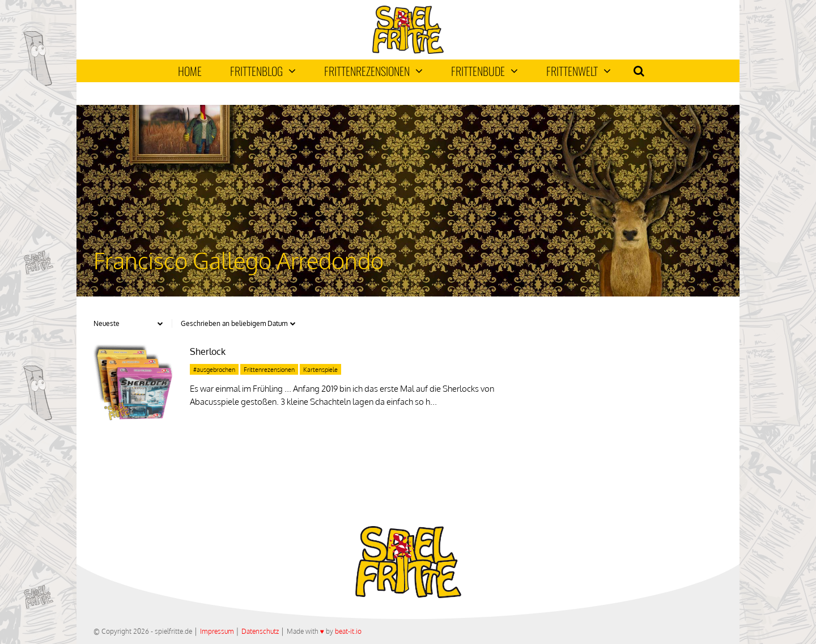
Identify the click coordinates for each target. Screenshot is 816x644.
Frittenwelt (579, 71)
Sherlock (208, 351)
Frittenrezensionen (373, 71)
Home (190, 71)
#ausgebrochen (214, 370)
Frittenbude (484, 71)
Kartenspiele (320, 370)
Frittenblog (263, 71)
